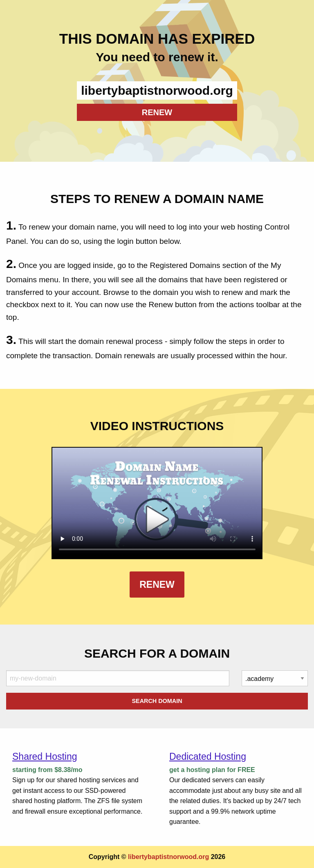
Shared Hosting (45, 756)
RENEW (157, 112)
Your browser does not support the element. (157, 503)
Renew (157, 585)
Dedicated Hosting (208, 756)
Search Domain (157, 701)
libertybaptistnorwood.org (168, 857)
